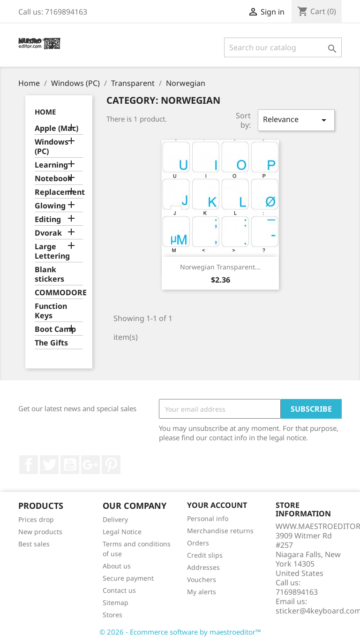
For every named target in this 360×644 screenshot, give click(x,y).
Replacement (59, 192)
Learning (51, 165)
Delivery (115, 519)
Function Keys (51, 311)
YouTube (70, 465)
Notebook (53, 179)
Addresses (203, 567)
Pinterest (111, 465)
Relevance (296, 120)
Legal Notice (122, 532)
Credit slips (205, 555)
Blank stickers (49, 274)
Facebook (29, 465)
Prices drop (36, 519)
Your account (217, 505)
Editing (48, 219)
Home (45, 112)
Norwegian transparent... (220, 267)
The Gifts (51, 343)
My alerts (202, 592)
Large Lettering (52, 251)
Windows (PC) (52, 147)
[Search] (283, 47)
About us (117, 566)
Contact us (119, 590)
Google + (90, 465)
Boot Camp (55, 329)
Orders (198, 543)
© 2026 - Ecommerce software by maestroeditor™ (180, 632)
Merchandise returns (220, 531)
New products (40, 532)
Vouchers (202, 579)
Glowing (50, 206)
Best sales (34, 544)
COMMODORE (59, 293)
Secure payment (128, 578)
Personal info (208, 518)
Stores (112, 615)
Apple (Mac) (56, 128)
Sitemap (116, 602)
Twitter (49, 465)
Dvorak (48, 233)
